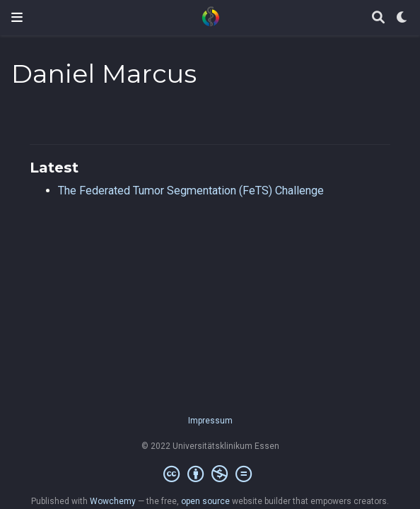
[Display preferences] (402, 18)
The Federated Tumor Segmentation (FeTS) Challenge (191, 191)
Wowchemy (113, 501)
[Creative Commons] (210, 474)
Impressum (210, 421)
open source (205, 501)
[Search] (378, 18)
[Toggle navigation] (17, 17)
